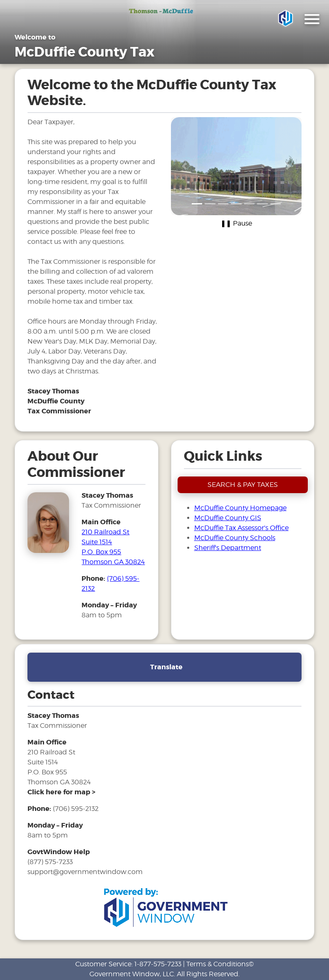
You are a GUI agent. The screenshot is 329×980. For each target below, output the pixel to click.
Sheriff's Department (228, 548)
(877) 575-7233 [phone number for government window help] (50, 862)
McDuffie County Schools (235, 538)
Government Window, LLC (132, 974)
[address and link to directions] (61, 792)
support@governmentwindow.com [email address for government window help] (85, 872)
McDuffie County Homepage (240, 508)
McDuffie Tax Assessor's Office (241, 528)
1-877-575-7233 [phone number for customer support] (158, 964)
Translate (166, 667)
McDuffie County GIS (228, 518)
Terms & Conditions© (220, 964)
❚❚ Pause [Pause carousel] (236, 223)
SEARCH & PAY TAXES (243, 485)
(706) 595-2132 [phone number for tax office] (76, 809)
